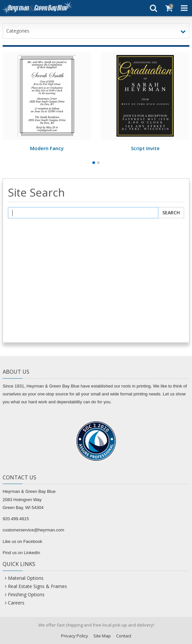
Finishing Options (26, 594)
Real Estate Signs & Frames (37, 586)
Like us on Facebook (22, 541)
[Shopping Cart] (169, 8)
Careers (16, 603)
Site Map (102, 636)
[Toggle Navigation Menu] (184, 8)
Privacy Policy (75, 636)
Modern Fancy (47, 148)
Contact (124, 636)
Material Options (26, 578)
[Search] (153, 8)
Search (171, 213)
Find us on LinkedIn (21, 553)
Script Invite (145, 148)
